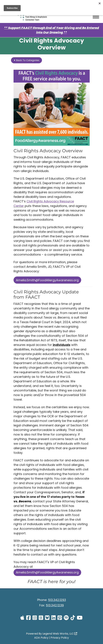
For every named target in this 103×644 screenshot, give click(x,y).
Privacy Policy (60, 638)
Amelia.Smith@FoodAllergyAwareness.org (47, 280)
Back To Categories (27, 60)
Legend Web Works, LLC (60, 634)
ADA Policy (41, 638)
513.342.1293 (57, 600)
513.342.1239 (55, 605)
